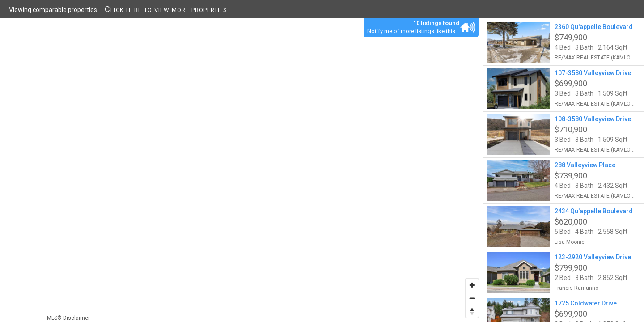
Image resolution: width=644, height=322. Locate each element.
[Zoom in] (472, 285)
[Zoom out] (472, 298)
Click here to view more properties (166, 9)
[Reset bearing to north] (472, 311)
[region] (241, 170)
